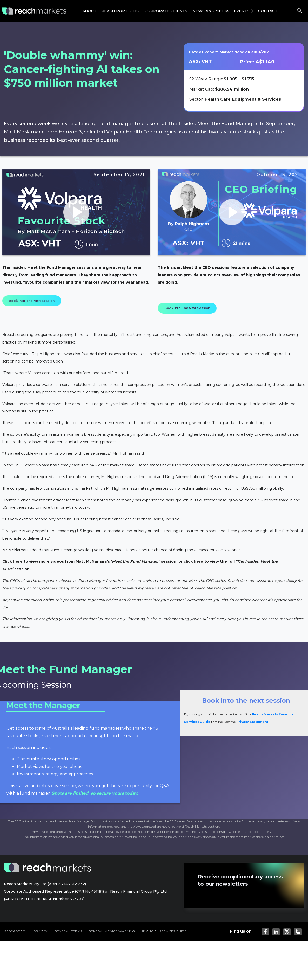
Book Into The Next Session (32, 301)
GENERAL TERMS (68, 931)
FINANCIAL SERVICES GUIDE (164, 931)
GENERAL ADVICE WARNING (112, 931)
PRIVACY (41, 931)
